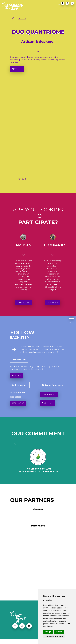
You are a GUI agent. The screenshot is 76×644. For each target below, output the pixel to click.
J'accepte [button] (48, 632)
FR (59, 2)
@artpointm (16, 400)
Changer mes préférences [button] (54, 636)
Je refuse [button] (59, 632)
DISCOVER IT (53, 304)
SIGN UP (17, 378)
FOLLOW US (19, 407)
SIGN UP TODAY (23, 304)
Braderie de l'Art (50, 398)
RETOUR (19, 19)
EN (59, 4)
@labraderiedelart (18, 395)
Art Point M (48, 408)
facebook (18, 69)
